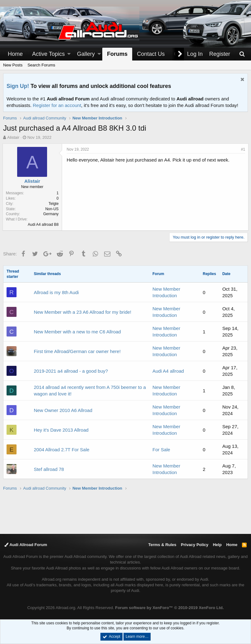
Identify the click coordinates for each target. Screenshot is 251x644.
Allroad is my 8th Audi (56, 292)
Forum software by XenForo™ (169, 608)
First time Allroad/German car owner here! (77, 351)
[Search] (242, 54)
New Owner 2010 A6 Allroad (63, 410)
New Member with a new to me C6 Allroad (77, 332)
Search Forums (41, 65)
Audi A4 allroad (168, 371)
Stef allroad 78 (49, 469)
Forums (117, 54)
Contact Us (151, 54)
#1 (242, 149)
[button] (69, 54)
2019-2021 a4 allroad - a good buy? (71, 371)
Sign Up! (18, 86)
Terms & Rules (162, 545)
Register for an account (57, 105)
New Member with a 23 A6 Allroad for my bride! (82, 312)
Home (15, 54)
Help (217, 545)
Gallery (86, 54)
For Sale (161, 450)
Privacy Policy (195, 545)
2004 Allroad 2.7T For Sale (61, 450)
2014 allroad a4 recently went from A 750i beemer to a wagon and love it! (90, 390)
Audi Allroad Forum (26, 545)
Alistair (13, 137)
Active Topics (48, 54)
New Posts (13, 65)
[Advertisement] (126, 512)
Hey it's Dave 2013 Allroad (61, 430)
